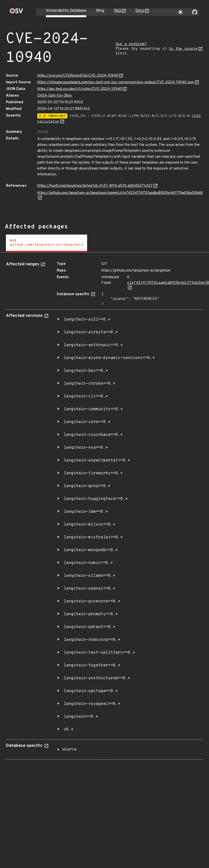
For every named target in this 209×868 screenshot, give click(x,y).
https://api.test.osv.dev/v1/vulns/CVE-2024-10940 (80, 89)
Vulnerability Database (66, 11)
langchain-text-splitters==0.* (99, 653)
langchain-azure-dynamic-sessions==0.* (109, 358)
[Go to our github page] (195, 12)
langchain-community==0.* (93, 409)
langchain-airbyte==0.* (91, 332)
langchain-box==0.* (86, 371)
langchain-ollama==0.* (90, 576)
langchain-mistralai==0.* (93, 537)
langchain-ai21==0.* (87, 320)
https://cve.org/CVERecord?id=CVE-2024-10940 (78, 76)
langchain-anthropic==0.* (93, 345)
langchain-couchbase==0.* (93, 435)
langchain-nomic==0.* (88, 563)
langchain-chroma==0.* (90, 384)
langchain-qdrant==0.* (90, 627)
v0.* (69, 730)
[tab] (47, 243)
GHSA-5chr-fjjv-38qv (55, 96)
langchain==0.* (81, 717)
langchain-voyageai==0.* (92, 704)
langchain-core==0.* (87, 422)
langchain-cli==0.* (86, 396)
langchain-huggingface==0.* (96, 499)
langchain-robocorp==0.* (92, 640)
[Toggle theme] (180, 12)
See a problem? (131, 44)
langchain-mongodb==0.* (91, 550)
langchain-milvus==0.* (90, 525)
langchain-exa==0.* (86, 448)
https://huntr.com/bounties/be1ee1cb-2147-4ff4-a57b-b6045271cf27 (95, 186)
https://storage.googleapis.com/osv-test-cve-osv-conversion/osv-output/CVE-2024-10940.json (116, 82)
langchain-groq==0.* (87, 486)
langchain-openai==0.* (90, 589)
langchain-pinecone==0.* (92, 601)
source (69, 749)
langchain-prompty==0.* (91, 614)
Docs (140, 11)
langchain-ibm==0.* (86, 512)
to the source (183, 49)
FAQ (117, 11)
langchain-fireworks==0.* (93, 473)
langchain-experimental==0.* (97, 460)
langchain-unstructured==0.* (97, 678)
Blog (100, 11)
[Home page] (17, 12)
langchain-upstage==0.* (91, 691)
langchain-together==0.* (92, 665)
